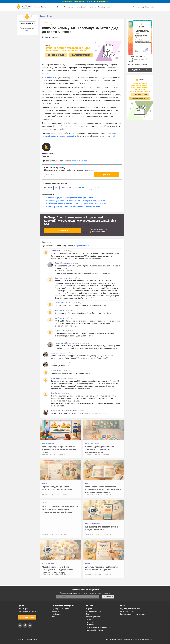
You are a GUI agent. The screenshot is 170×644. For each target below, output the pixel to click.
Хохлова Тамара (57, 251)
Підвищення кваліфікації (77, 7)
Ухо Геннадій (60, 310)
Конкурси (93, 7)
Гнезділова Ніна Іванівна (59, 353)
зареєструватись (82, 246)
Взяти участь (63, 231)
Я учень (136, 7)
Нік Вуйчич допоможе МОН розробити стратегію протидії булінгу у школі (76, 201)
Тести (53, 7)
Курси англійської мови (95, 630)
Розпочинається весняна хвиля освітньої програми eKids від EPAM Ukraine (77, 204)
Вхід (142, 7)
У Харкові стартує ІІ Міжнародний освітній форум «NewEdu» (71, 198)
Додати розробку (140, 70)
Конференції (57, 614)
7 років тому (65, 393)
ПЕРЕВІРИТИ (108, 597)
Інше (109, 7)
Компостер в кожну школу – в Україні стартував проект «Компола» (74, 207)
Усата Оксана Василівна (64, 303)
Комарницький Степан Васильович (67, 343)
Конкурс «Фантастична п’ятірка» (133, 614)
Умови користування (126, 640)
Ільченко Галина (57, 371)
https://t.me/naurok (80, 161)
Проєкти (89, 619)
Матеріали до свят (127, 611)
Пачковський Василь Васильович (63, 411)
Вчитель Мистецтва (62, 263)
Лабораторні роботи (94, 617)
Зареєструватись (27, 24)
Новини (47, 23)
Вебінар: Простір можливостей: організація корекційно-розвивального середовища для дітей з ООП (80, 221)
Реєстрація (149, 7)
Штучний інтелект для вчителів (98, 627)
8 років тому (67, 251)
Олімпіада (102, 7)
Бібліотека (45, 7)
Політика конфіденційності (143, 640)
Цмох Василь (56, 393)
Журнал (37, 7)
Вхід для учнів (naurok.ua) (130, 609)
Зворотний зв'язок (27, 617)
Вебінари (55, 611)
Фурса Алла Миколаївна (64, 278)
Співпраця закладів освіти (28, 611)
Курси (54, 617)
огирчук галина (61, 331)
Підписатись (106, 175)
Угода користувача (112, 640)
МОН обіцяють (50, 78)
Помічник (61, 7)
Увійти (27, 30)
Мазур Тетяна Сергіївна (59, 378)
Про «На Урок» (23, 609)
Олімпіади (90, 625)
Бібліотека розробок (94, 611)
